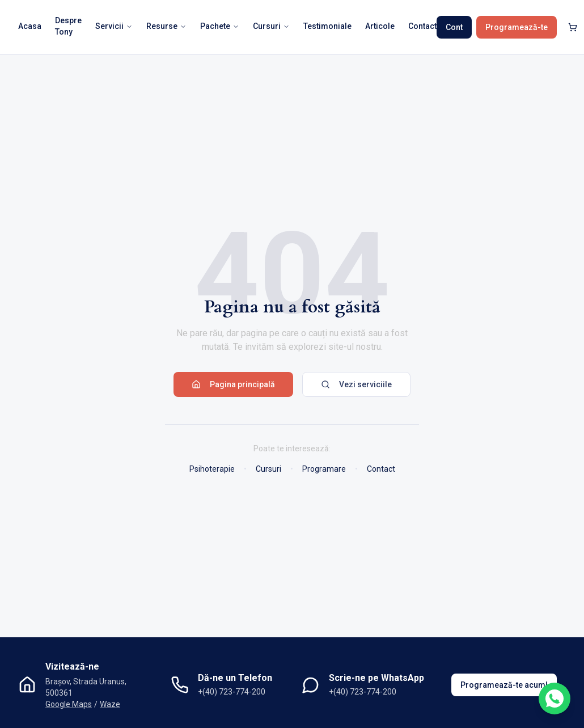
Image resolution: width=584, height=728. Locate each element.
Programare (324, 469)
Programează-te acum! (504, 685)
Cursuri (268, 469)
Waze (110, 704)
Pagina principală (233, 384)
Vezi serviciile (356, 384)
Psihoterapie (212, 469)
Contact (381, 469)
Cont (454, 27)
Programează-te (517, 27)
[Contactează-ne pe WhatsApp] (555, 699)
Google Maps (69, 704)
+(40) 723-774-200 (232, 692)
